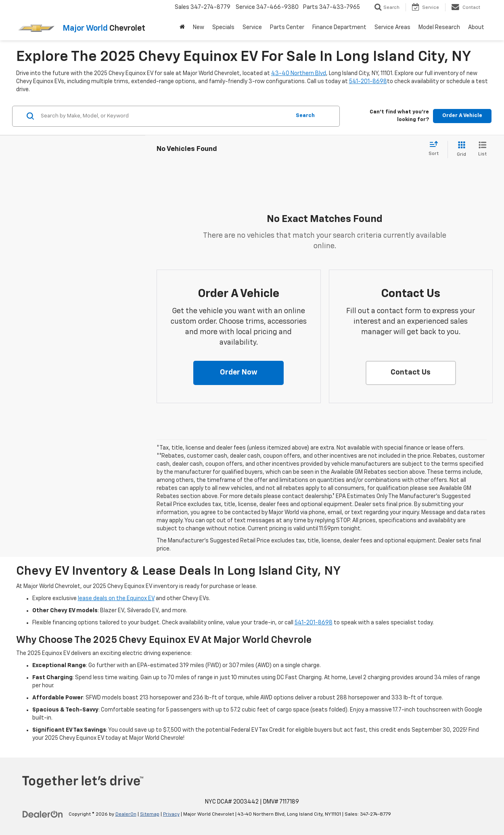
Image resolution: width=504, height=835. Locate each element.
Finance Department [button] (339, 27)
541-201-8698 (368, 82)
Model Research (439, 27)
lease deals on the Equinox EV (116, 599)
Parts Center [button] (287, 27)
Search (305, 116)
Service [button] (252, 27)
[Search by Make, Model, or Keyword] (164, 116)
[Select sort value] (436, 149)
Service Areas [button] (392, 27)
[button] (238, 373)
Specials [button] (223, 27)
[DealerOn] (43, 814)
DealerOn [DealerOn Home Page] (126, 814)
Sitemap (150, 814)
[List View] (482, 150)
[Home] (182, 27)
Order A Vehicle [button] (462, 116)
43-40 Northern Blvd (299, 73)
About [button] (476, 27)
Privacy (171, 814)
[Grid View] (460, 150)
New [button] (199, 27)
